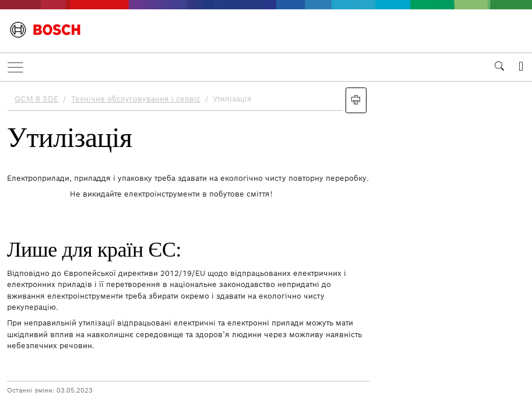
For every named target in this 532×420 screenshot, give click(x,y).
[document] (266, 249)
